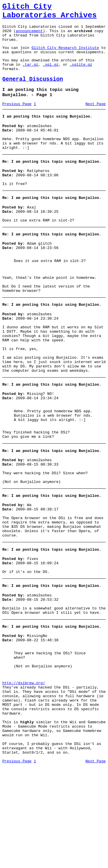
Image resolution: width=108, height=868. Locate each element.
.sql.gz (51, 75)
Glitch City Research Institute (65, 55)
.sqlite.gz (81, 75)
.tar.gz (30, 75)
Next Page (96, 118)
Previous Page (17, 118)
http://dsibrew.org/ (24, 770)
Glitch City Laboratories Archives (50, 13)
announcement (29, 36)
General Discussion (33, 91)
